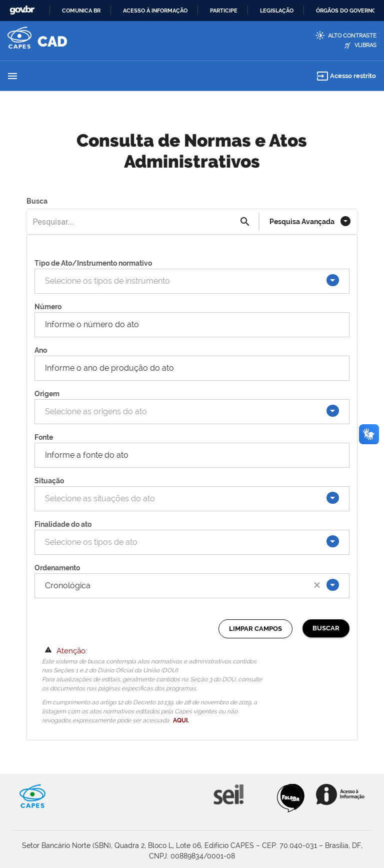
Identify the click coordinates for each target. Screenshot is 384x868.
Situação (49, 481)
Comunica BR (81, 11)
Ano (41, 350)
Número (48, 307)
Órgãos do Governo (346, 11)
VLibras (365, 45)
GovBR (22, 10)
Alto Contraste (352, 36)
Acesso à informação (155, 11)
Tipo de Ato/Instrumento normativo (93, 263)
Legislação (277, 11)
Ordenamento (57, 568)
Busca (37, 201)
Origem (47, 394)
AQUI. (181, 720)
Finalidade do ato (63, 524)
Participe (224, 11)
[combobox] (186, 281)
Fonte (44, 437)
